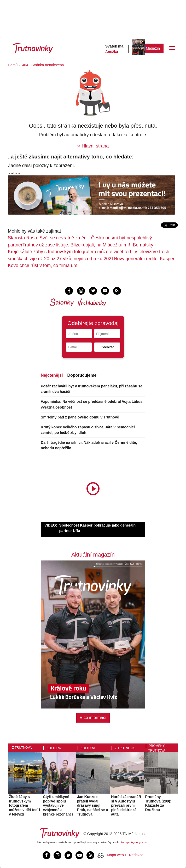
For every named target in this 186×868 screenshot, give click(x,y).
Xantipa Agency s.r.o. (134, 842)
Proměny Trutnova (157, 748)
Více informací (93, 718)
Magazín (153, 48)
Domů (13, 65)
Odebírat (107, 347)
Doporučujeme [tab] (82, 375)
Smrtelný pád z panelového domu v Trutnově (80, 417)
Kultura (54, 748)
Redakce (136, 855)
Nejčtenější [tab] (52, 375)
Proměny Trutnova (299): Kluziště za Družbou (158, 803)
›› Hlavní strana (93, 146)
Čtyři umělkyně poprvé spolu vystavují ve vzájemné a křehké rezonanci (58, 805)
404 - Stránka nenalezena (43, 65)
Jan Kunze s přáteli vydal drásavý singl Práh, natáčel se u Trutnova (93, 805)
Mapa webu (116, 855)
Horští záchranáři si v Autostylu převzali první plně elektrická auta (126, 805)
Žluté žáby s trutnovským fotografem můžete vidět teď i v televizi (87, 252)
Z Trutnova (22, 748)
